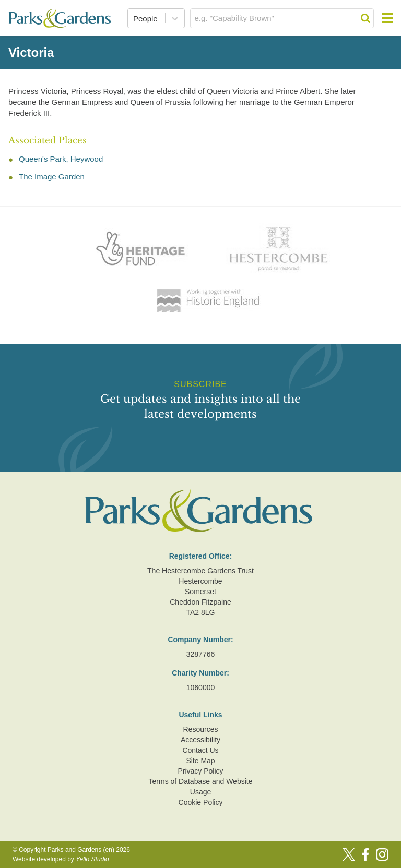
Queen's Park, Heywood (61, 159)
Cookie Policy (201, 802)
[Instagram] (382, 854)
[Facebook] (365, 854)
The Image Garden (52, 177)
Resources (201, 729)
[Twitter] (349, 854)
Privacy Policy (200, 771)
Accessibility (200, 740)
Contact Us (200, 750)
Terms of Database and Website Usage (201, 787)
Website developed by (61, 859)
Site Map (200, 761)
